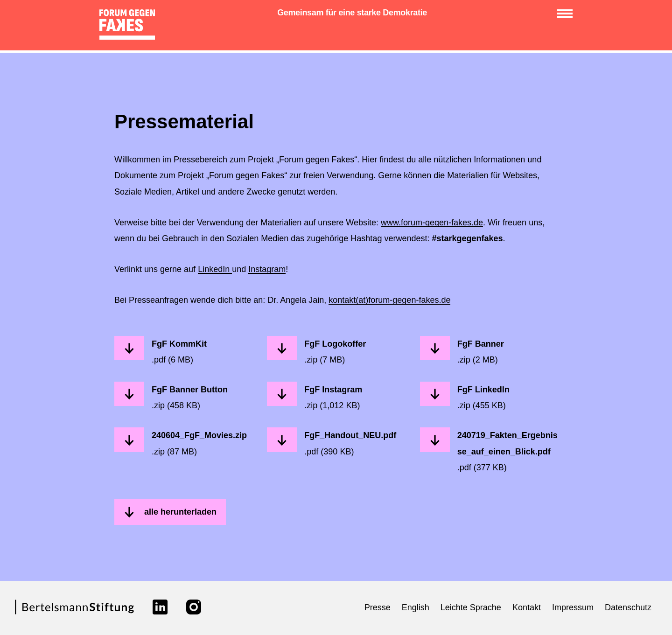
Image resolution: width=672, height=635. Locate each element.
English (416, 607)
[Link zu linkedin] (160, 607)
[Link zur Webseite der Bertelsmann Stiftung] (74, 613)
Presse (378, 607)
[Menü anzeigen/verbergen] (565, 14)
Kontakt (527, 607)
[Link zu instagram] (194, 607)
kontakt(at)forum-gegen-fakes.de (389, 300)
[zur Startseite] (130, 26)
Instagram (267, 269)
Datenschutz (628, 607)
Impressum (573, 607)
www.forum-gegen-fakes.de (432, 223)
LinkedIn (215, 269)
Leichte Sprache (471, 607)
